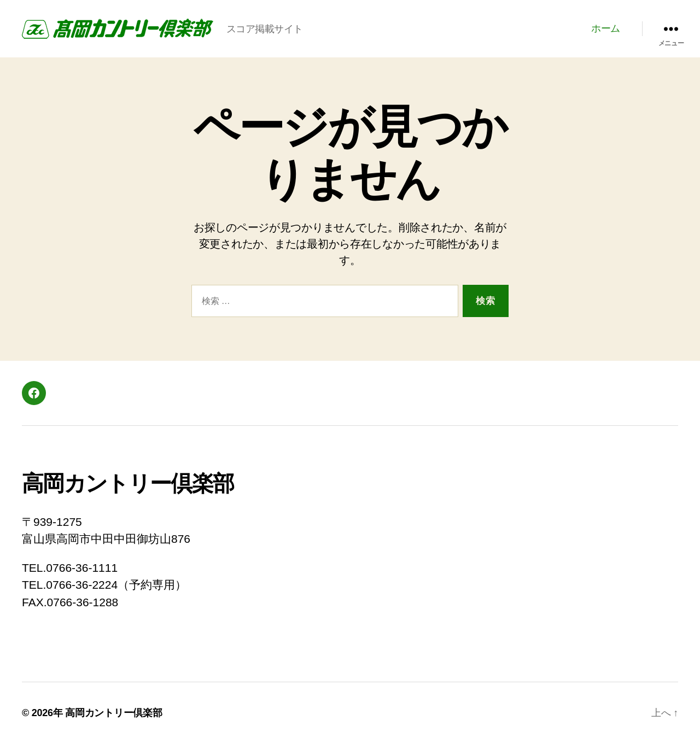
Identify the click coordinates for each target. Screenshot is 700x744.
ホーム (606, 28)
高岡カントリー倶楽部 (113, 713)
